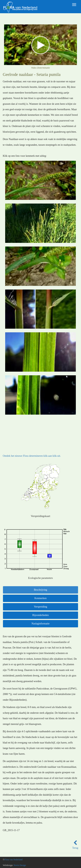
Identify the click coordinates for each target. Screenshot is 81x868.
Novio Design (20, 865)
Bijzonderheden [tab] (41, 615)
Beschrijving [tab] (40, 590)
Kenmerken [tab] (40, 598)
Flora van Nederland (13, 860)
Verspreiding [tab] (40, 607)
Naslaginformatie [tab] (40, 624)
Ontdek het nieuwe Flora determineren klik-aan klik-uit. (32, 456)
